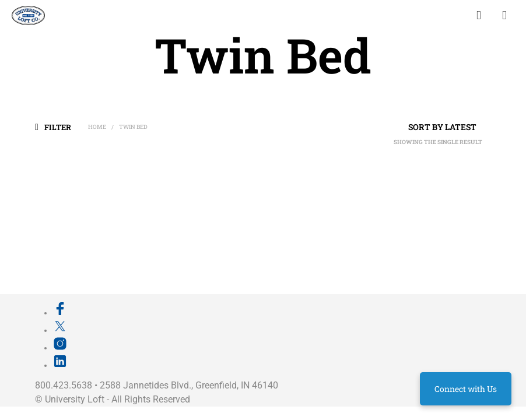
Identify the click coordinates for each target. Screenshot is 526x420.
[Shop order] (421, 127)
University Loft (75, 399)
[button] (60, 127)
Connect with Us (466, 389)
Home (97, 127)
